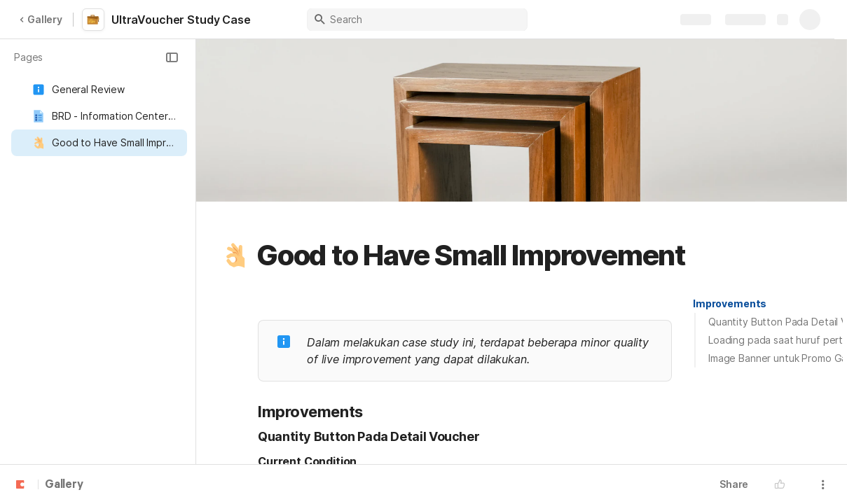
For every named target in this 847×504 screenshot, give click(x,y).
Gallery (41, 19)
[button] (172, 57)
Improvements (730, 303)
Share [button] (734, 484)
